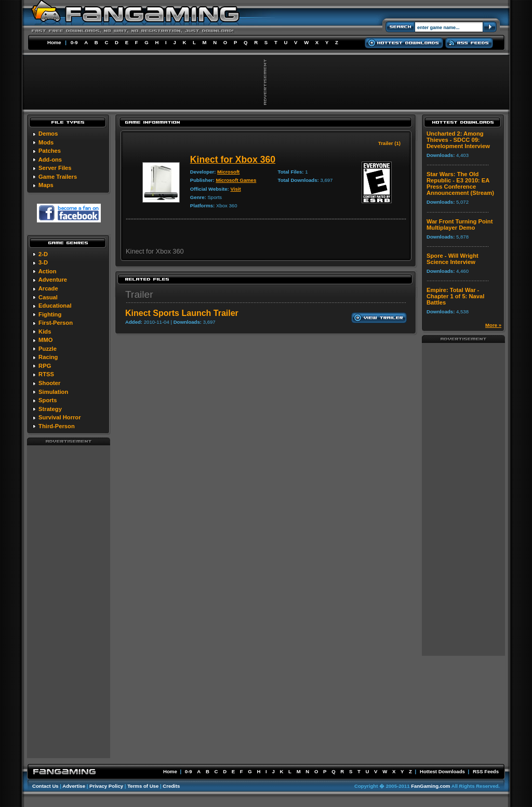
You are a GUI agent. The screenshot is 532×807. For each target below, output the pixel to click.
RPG (45, 366)
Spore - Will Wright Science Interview (453, 259)
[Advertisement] (69, 601)
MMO (45, 340)
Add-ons (50, 160)
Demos (48, 134)
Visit (236, 189)
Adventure (53, 280)
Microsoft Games (236, 180)
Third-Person (57, 426)
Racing (48, 357)
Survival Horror (59, 417)
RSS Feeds (486, 771)
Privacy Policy (106, 786)
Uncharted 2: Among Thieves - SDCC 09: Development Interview (458, 140)
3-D (43, 262)
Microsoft (228, 172)
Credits (171, 786)
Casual (48, 297)
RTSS (46, 374)
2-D (43, 254)
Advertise (74, 786)
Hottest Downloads (442, 771)
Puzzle (48, 349)
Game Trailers (58, 177)
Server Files (55, 168)
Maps (46, 185)
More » (493, 325)
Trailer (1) (389, 143)
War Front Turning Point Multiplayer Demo (460, 224)
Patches (50, 151)
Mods (46, 142)
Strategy (50, 409)
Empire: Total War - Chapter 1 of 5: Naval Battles (455, 296)
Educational (55, 306)
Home (54, 42)
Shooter (49, 383)
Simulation (53, 392)
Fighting (50, 314)
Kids (45, 332)
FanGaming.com (430, 786)
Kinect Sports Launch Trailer (182, 313)
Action (48, 271)
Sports (48, 400)
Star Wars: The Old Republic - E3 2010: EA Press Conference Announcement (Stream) (460, 183)
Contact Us (45, 786)
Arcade (48, 288)
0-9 (74, 42)
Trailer (139, 294)
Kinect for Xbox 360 (233, 160)
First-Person (56, 323)
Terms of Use (143, 786)
